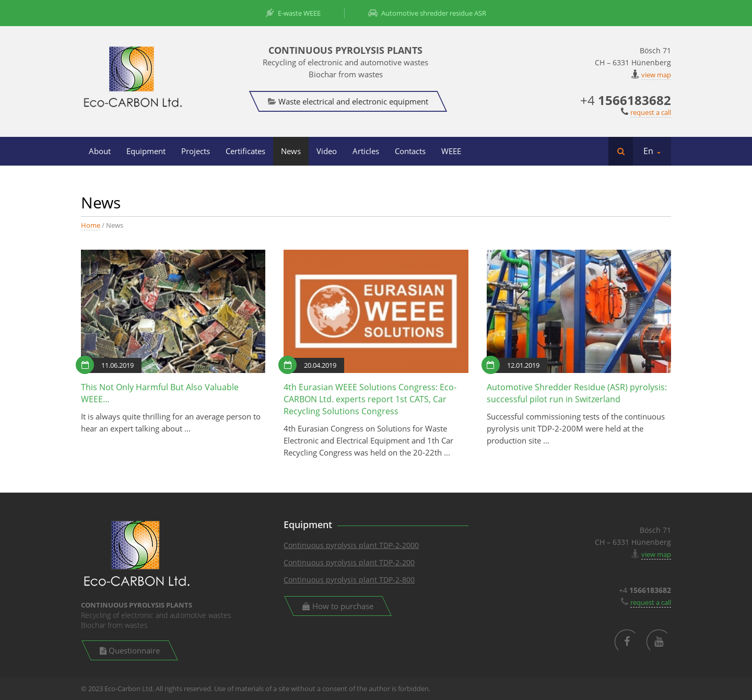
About (100, 151)
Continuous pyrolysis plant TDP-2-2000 (351, 545)
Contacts (410, 151)
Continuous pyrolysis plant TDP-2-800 (349, 580)
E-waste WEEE (293, 13)
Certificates (245, 151)
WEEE (451, 151)
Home (91, 225)
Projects (196, 151)
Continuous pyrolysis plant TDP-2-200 (349, 562)
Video (327, 151)
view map (656, 75)
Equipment (146, 151)
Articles (366, 151)
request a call (651, 112)
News (291, 151)
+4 (626, 100)
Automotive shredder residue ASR (427, 13)
